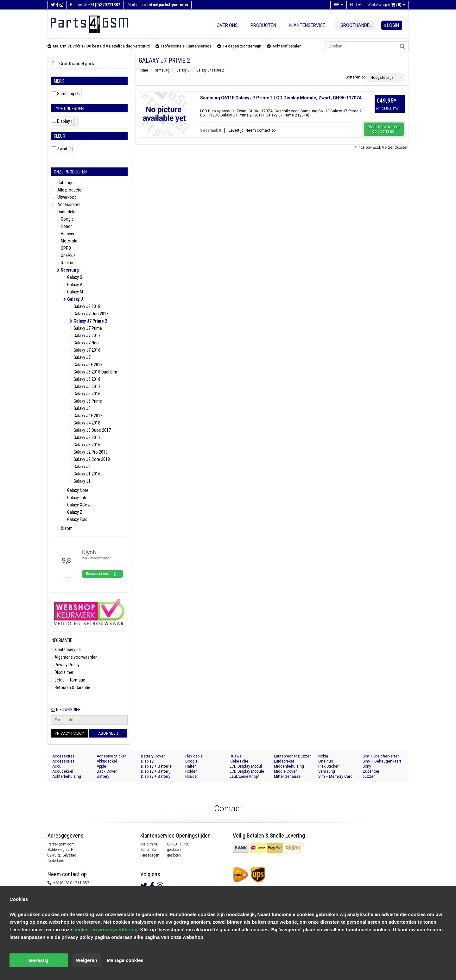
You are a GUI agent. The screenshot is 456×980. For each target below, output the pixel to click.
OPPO (64, 248)
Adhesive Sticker (111, 756)
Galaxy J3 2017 (85, 437)
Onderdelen (64, 212)
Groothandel (355, 25)
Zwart (65, 149)
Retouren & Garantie (70, 688)
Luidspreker (284, 761)
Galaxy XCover (78, 505)
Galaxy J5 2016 (85, 394)
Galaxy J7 (80, 357)
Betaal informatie (68, 680)
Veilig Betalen (248, 836)
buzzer (369, 776)
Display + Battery (156, 776)
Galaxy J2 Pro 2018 (89, 452)
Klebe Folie (239, 761)
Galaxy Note (76, 490)
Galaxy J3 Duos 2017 (90, 430)
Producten (263, 25)
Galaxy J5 (80, 408)
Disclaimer (62, 672)
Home (143, 70)
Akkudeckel (107, 761)
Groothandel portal (74, 64)
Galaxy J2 (80, 467)
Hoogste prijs (382, 78)
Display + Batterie (156, 766)
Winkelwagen (386, 5)
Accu (57, 766)
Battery (103, 776)
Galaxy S (73, 277)
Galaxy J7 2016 (85, 350)
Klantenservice (307, 25)
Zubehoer (371, 771)
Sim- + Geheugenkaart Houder (382, 761)
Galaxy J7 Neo (84, 343)
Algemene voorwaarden (74, 657)
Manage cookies (125, 960)
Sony (367, 766)
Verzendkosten (395, 148)
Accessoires (66, 205)
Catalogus (63, 183)
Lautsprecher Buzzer (292, 756)
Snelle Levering (287, 836)
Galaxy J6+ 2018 (86, 365)
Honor (64, 226)
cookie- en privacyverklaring (106, 930)
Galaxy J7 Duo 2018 (89, 314)
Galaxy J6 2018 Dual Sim (93, 372)
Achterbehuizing (67, 776)
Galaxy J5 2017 (85, 386)
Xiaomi (65, 528)
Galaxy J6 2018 (85, 379)
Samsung (68, 94)
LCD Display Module (247, 771)
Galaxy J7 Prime (86, 328)
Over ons (227, 25)
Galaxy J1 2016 (85, 474)
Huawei (66, 234)
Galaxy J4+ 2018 (86, 416)
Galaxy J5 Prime (86, 401)
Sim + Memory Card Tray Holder (335, 777)
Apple (101, 766)
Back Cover (107, 771)
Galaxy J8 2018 (85, 306)
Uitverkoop (64, 197)
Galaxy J (73, 299)
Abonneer (108, 733)
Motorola (67, 241)
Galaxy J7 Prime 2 (88, 321)
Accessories (63, 761)
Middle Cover (285, 771)
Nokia (323, 756)
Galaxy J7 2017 (85, 336)
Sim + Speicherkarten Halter (381, 756)
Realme (66, 263)
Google (65, 219)
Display (66, 121)
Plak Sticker (328, 766)
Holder (191, 771)
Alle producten (67, 190)
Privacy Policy (65, 665)
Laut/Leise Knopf (244, 776)
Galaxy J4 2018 (85, 423)
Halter (190, 766)
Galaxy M (73, 292)
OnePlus (66, 255)
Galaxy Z (73, 512)
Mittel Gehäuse (287, 776)
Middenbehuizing (289, 766)
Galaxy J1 (80, 481)
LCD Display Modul (246, 766)
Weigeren (87, 960)
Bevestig (39, 960)
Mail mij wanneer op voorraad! (384, 129)
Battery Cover (153, 756)
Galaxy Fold (75, 519)
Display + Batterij (156, 771)
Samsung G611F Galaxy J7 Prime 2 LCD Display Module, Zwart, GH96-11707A (281, 98)
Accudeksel (63, 771)
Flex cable (194, 756)
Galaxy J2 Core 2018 (90, 459)
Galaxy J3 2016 (85, 445)
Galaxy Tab (75, 498)
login (392, 25)
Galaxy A (73, 285)
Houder (192, 776)
